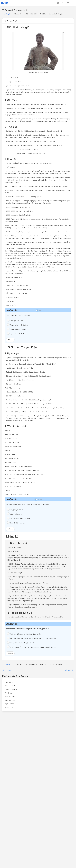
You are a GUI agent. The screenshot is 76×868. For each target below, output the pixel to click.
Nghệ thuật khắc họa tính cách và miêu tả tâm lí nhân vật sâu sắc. (33, 647)
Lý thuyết (7, 14)
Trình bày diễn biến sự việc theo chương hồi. (25, 634)
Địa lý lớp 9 (9, 707)
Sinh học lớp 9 (10, 700)
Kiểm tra (10, 340)
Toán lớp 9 (9, 682)
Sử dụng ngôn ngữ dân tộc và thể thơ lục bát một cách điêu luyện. (33, 638)
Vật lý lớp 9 (9, 693)
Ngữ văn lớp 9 (10, 686)
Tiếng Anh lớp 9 (11, 689)
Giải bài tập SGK (31, 14)
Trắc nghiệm (18, 14)
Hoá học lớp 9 (10, 697)
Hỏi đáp (43, 14)
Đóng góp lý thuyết (56, 14)
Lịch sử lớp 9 (10, 704)
